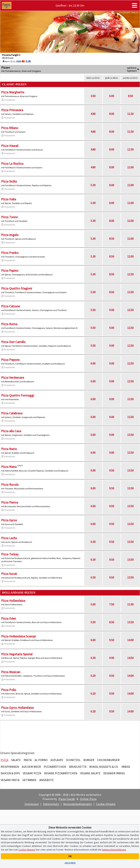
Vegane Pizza (32, 773)
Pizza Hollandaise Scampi (18, 636)
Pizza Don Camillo (13, 342)
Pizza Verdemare (13, 377)
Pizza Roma (9, 324)
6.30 (93, 542)
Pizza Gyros (9, 520)
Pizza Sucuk (9, 574)
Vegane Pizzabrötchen (61, 773)
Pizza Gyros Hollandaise (17, 708)
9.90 (112, 658)
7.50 (112, 604)
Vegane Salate (90, 773)
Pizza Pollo (9, 690)
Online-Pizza (88, 799)
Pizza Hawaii (10, 146)
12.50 (130, 274)
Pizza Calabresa (12, 413)
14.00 (130, 640)
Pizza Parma (10, 502)
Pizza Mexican (11, 672)
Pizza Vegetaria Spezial (17, 654)
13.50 (130, 435)
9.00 (112, 310)
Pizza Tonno (9, 217)
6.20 (93, 676)
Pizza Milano (10, 128)
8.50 (130, 96)
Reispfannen (10, 767)
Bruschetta (78, 767)
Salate (16, 760)
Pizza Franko (10, 253)
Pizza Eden (9, 618)
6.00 (112, 96)
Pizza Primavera (12, 110)
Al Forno (41, 760)
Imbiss (126, 767)
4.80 (93, 114)
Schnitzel (73, 760)
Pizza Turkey (10, 554)
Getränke (29, 780)
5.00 (93, 604)
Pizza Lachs (9, 538)
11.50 (130, 114)
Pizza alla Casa (11, 431)
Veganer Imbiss (114, 773)
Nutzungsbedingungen (78, 804)
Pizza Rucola (10, 484)
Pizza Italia (9, 199)
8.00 (112, 114)
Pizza (5, 760)
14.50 (130, 658)
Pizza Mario (9, 449)
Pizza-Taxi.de (67, 799)
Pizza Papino (10, 270)
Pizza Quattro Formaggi (18, 395)
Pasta (28, 760)
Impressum (32, 804)
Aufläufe (57, 760)
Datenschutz (51, 804)
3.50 (93, 96)
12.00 (130, 167)
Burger (89, 760)
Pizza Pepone (10, 360)
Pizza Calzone (10, 306)
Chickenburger (108, 760)
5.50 (93, 310)
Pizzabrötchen (55, 767)
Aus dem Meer (31, 767)
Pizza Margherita (13, 92)
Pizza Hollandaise (13, 601)
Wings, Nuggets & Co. (104, 767)
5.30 (93, 185)
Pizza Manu (9, 467)
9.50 (112, 470)
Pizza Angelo (10, 235)
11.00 (130, 604)
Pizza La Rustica (12, 164)
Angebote (47, 780)
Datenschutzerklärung (114, 850)
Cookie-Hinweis (106, 804)
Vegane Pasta (10, 780)
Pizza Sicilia (9, 181)
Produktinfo (8, 100)
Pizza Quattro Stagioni (17, 288)
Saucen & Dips (10, 773)
